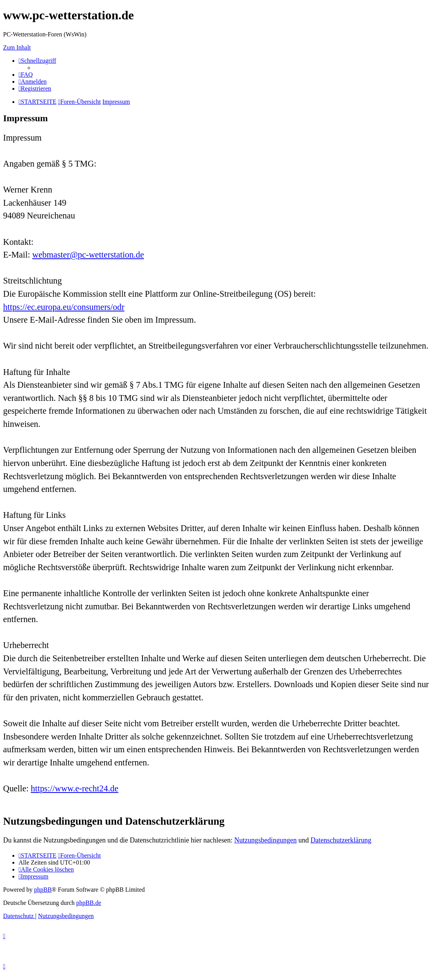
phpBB (43, 890)
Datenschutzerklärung (341, 840)
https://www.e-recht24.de (75, 788)
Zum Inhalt (17, 47)
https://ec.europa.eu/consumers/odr (64, 307)
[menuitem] (26, 75)
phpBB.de (89, 903)
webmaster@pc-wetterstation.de (88, 255)
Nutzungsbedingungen (265, 840)
